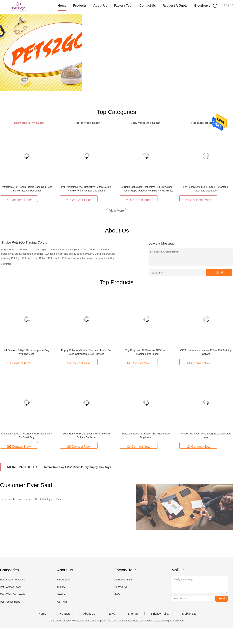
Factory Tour (123, 6)
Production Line (123, 580)
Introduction (64, 580)
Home (62, 6)
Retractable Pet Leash (13, 580)
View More (116, 211)
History (61, 587)
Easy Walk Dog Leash (12, 594)
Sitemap (133, 614)
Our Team (63, 602)
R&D (117, 594)
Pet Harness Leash (11, 587)
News (111, 614)
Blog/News (202, 6)
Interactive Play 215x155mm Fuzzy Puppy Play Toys (78, 467)
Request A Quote (175, 6)
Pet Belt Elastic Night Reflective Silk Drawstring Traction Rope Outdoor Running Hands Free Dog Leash (146, 191)
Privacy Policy (160, 614)
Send (219, 272)
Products (80, 6)
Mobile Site (189, 614)
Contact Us (148, 6)
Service (61, 594)
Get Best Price (19, 200)
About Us (100, 6)
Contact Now (19, 363)
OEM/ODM (121, 587)
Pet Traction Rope (10, 602)
